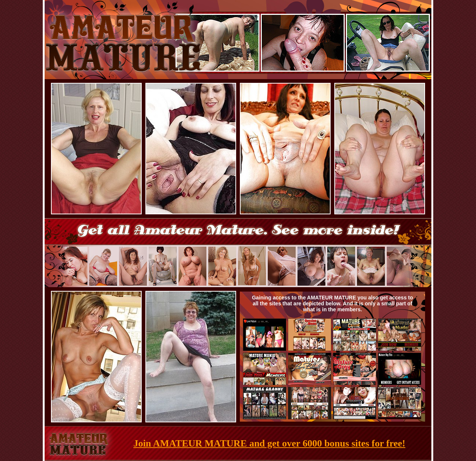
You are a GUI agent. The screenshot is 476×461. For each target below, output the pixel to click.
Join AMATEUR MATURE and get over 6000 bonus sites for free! (269, 443)
